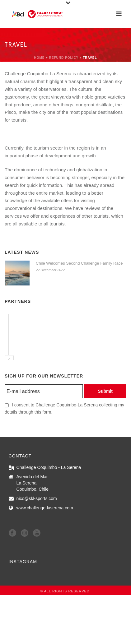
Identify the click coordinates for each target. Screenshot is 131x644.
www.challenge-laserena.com (45, 508)
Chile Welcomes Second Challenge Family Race (79, 263)
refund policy (64, 58)
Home (39, 58)
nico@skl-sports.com (37, 498)
